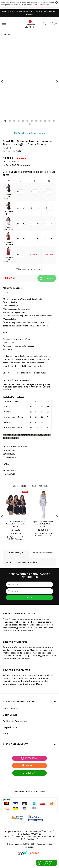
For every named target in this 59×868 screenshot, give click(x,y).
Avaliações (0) (16, 553)
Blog (5, 734)
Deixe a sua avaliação (43, 553)
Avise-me (34, 255)
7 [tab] (32, 121)
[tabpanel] (29, 79)
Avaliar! (19, 151)
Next (57, 81)
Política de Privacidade (15, 721)
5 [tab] (23, 121)
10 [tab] (45, 121)
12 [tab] (54, 121)
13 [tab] (29, 124)
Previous (2, 81)
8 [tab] (36, 121)
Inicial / (6, 35)
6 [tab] (27, 121)
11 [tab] (49, 121)
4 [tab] (18, 121)
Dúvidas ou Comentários (29, 133)
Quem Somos (10, 715)
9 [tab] (41, 121)
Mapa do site (10, 727)
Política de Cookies (43, 5)
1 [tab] (5, 121)
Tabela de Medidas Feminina (30, 270)
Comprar (47, 278)
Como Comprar (11, 708)
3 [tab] (14, 121)
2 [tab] (10, 121)
